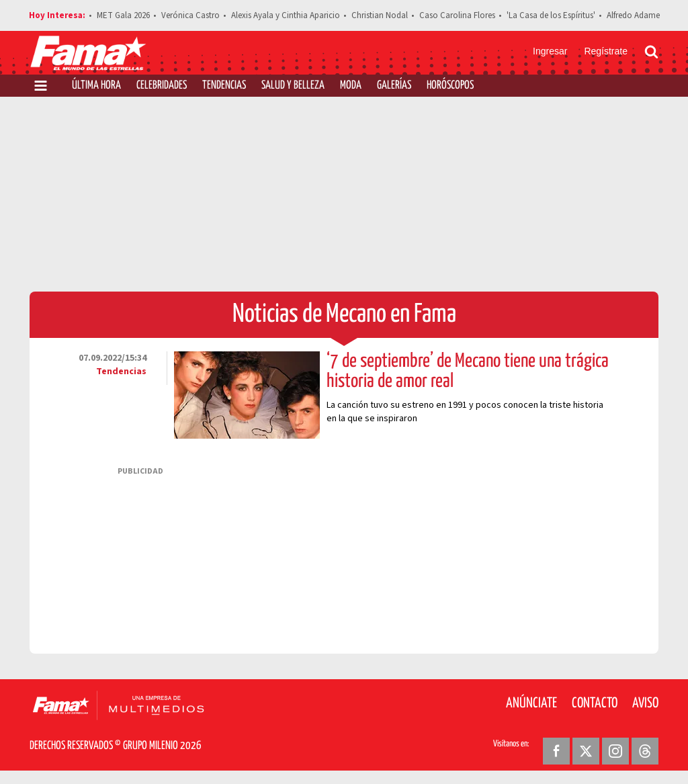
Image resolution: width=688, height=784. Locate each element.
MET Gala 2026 (123, 15)
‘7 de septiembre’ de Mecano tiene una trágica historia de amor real (468, 372)
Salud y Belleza (293, 86)
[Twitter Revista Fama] (586, 751)
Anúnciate (531, 703)
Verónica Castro (190, 15)
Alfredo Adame (633, 15)
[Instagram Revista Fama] (615, 751)
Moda (351, 86)
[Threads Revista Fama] (645, 751)
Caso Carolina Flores (457, 15)
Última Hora (96, 86)
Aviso (645, 703)
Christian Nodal (380, 15)
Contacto (595, 703)
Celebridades (162, 86)
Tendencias (224, 86)
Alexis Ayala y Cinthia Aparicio (286, 15)
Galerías (394, 86)
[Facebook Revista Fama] (556, 751)
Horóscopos (450, 86)
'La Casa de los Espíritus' (551, 15)
